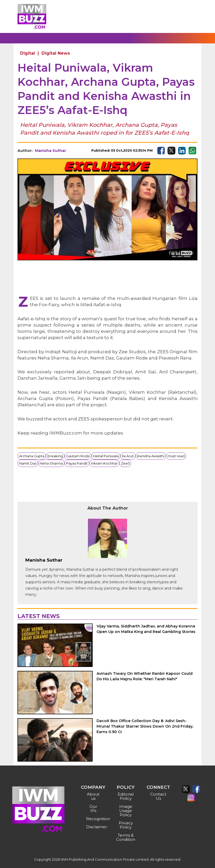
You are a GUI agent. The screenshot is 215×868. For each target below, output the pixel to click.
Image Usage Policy (126, 811)
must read (176, 456)
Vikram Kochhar (104, 463)
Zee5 (125, 463)
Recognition (94, 819)
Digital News (56, 53)
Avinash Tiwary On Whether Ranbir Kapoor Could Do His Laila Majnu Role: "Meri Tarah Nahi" (145, 676)
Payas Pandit (77, 463)
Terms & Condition (126, 837)
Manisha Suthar (50, 151)
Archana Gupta (32, 456)
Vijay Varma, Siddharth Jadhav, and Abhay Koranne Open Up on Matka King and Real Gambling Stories (146, 629)
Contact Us (158, 796)
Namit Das (28, 463)
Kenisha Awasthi (151, 456)
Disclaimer (94, 827)
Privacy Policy (126, 825)
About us (93, 796)
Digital (28, 53)
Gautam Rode (78, 456)
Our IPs (93, 809)
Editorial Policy (126, 796)
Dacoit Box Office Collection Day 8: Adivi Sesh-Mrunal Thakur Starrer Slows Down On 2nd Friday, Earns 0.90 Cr (145, 726)
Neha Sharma (51, 463)
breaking (55, 456)
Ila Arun (128, 456)
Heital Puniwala (106, 456)
